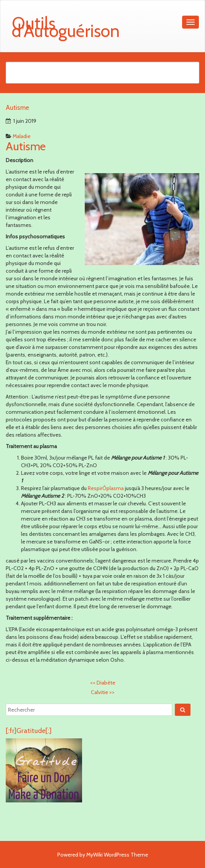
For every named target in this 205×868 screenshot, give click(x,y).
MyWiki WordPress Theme (117, 855)
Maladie (22, 136)
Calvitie (103, 692)
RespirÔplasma (106, 488)
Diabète (103, 683)
